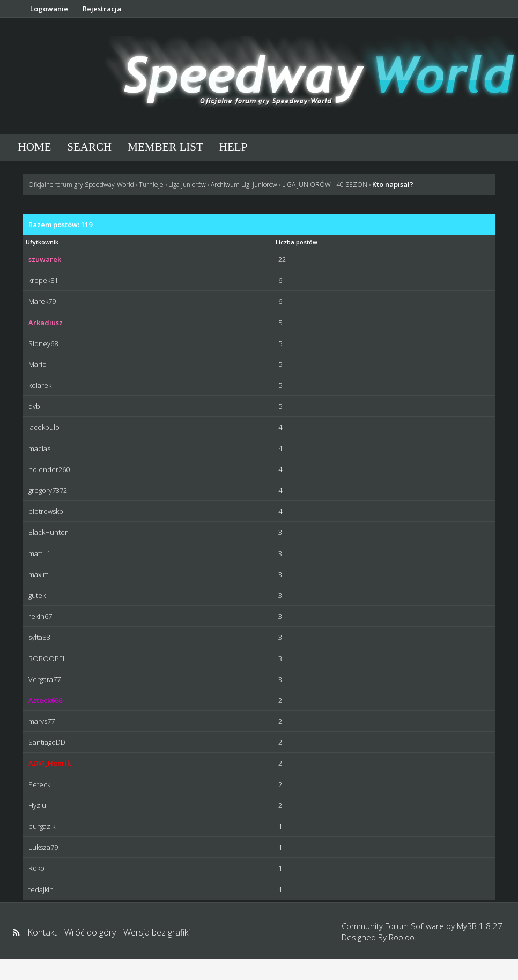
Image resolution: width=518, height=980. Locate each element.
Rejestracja (102, 9)
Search (89, 147)
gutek (37, 595)
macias (39, 448)
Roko (36, 868)
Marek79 (42, 301)
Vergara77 (45, 679)
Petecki (40, 784)
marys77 (42, 721)
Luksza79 (43, 847)
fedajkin (41, 889)
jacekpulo (44, 427)
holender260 (49, 469)
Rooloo (402, 937)
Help (234, 147)
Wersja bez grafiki (157, 932)
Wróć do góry (90, 932)
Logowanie (49, 9)
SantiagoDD (47, 742)
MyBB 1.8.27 (480, 926)
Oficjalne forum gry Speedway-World (81, 185)
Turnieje (151, 185)
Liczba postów (297, 242)
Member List (165, 147)
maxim (39, 574)
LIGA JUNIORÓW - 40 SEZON (325, 185)
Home (35, 147)
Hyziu (37, 805)
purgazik (42, 826)
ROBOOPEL (47, 659)
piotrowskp (46, 511)
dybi (35, 406)
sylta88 (39, 637)
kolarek (40, 385)
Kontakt (42, 932)
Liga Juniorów (187, 185)
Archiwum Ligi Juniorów (244, 185)
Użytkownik (42, 242)
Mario (38, 364)
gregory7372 (48, 490)
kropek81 (43, 280)
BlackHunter (48, 532)
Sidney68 (43, 343)
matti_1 (39, 553)
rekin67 (40, 616)
